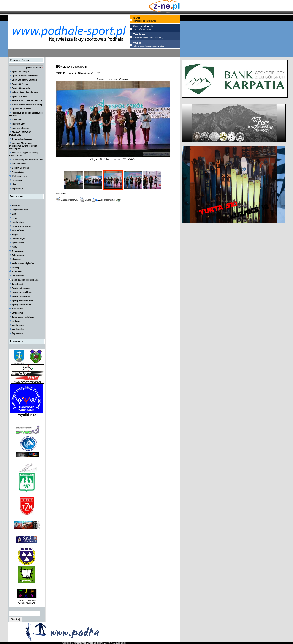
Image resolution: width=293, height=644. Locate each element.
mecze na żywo (27, 600)
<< (111, 79)
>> (116, 79)
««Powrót (61, 194)
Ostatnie (124, 79)
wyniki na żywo (27, 603)
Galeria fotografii (72, 66)
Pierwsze (102, 79)
